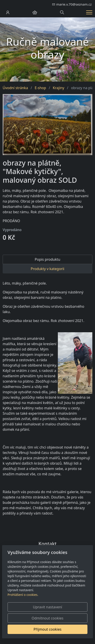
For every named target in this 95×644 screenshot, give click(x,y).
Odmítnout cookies (47, 618)
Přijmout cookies (47, 629)
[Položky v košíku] (35, 12)
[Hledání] (62, 12)
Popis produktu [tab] (47, 259)
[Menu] (89, 12)
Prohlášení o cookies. (23, 595)
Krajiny (58, 88)
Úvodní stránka (15, 88)
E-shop (40, 88)
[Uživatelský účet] (8, 12)
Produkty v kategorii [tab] (47, 269)
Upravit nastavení (47, 607)
